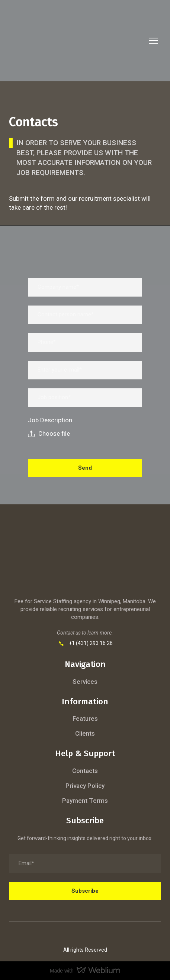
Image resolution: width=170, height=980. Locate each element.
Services (85, 682)
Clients (85, 733)
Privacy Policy (85, 786)
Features (85, 718)
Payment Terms (85, 801)
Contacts (85, 771)
